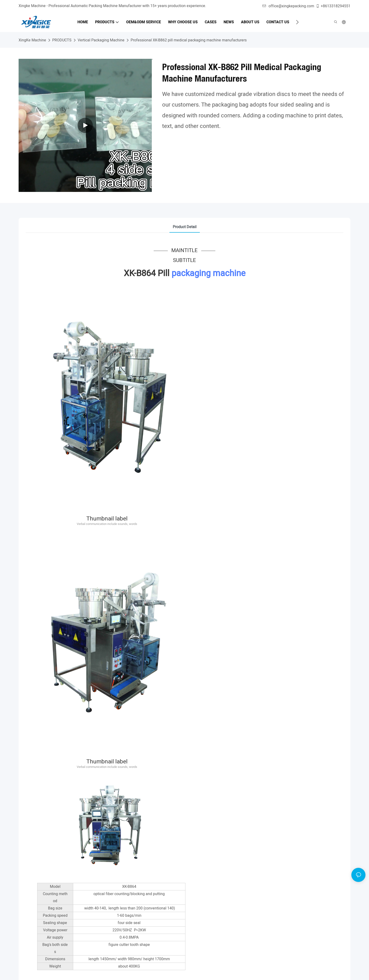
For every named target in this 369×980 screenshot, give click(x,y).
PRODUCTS (62, 40)
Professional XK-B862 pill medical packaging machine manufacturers (189, 40)
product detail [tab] (185, 227)
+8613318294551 (333, 6)
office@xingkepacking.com (288, 6)
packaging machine (209, 273)
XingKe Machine (32, 40)
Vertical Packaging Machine (101, 40)
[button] (297, 22)
